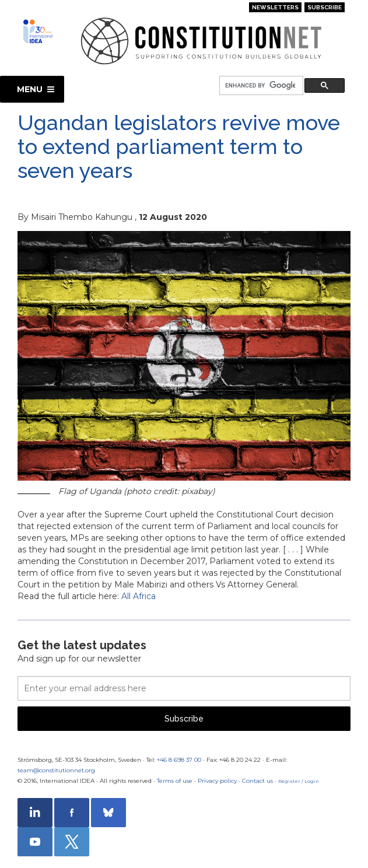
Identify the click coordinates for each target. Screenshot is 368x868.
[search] (260, 86)
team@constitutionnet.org (56, 770)
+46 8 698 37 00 (179, 760)
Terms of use (175, 781)
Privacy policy (217, 781)
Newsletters (275, 7)
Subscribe (325, 7)
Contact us (257, 781)
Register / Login (299, 781)
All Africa (139, 596)
